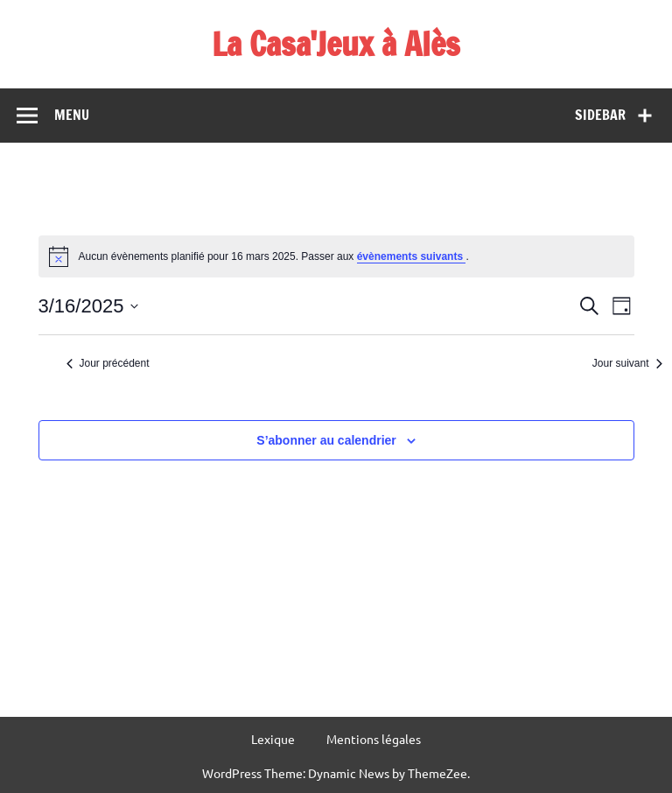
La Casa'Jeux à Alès (336, 44)
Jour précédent (108, 363)
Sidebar (600, 115)
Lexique (273, 739)
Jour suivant (627, 363)
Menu (72, 115)
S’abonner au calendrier (326, 440)
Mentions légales (374, 739)
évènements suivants (412, 256)
